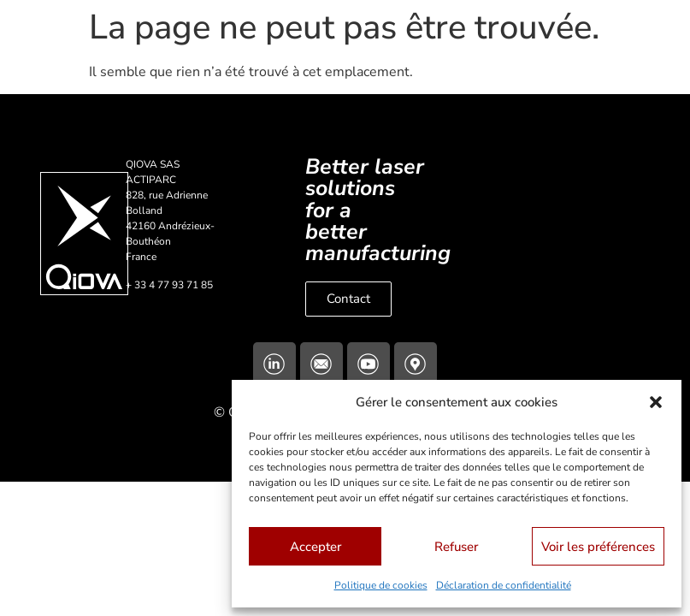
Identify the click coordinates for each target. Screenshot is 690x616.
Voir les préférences (598, 547)
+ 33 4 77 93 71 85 (169, 285)
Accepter (316, 547)
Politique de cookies (381, 585)
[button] (656, 402)
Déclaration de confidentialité (504, 585)
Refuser (456, 547)
